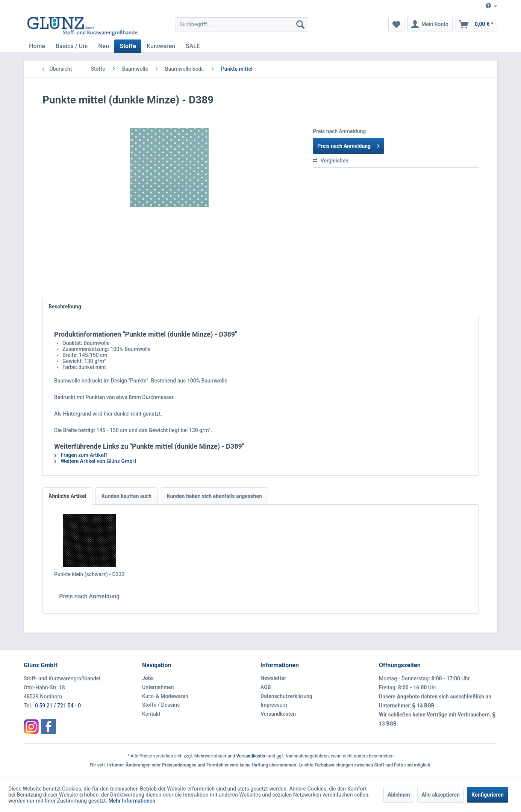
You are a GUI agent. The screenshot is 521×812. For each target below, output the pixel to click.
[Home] (37, 46)
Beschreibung (65, 307)
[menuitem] (489, 6)
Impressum (274, 705)
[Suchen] (300, 24)
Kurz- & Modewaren (165, 696)
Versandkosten (278, 714)
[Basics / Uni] (72, 46)
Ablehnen (399, 795)
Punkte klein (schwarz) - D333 (89, 574)
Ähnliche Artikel (67, 496)
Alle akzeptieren (441, 795)
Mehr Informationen (132, 801)
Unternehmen (158, 687)
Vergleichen (331, 161)
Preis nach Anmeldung (348, 144)
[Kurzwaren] (161, 46)
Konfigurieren (488, 795)
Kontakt (151, 714)
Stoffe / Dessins (161, 705)
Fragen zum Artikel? (81, 455)
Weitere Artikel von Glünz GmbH (95, 461)
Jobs (148, 678)
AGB (266, 687)
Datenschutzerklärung (286, 696)
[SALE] (193, 46)
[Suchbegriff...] (242, 24)
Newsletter (273, 678)
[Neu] (104, 46)
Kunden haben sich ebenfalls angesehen (214, 496)
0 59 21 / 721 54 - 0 (58, 706)
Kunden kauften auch (126, 496)
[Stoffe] (128, 46)
